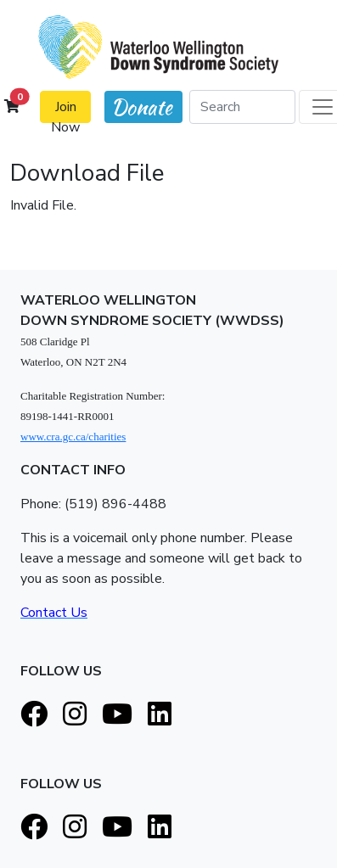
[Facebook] (34, 715)
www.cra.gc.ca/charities (73, 437)
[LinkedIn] (160, 715)
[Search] (242, 107)
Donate (142, 107)
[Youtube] (117, 715)
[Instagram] (75, 715)
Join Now (65, 110)
